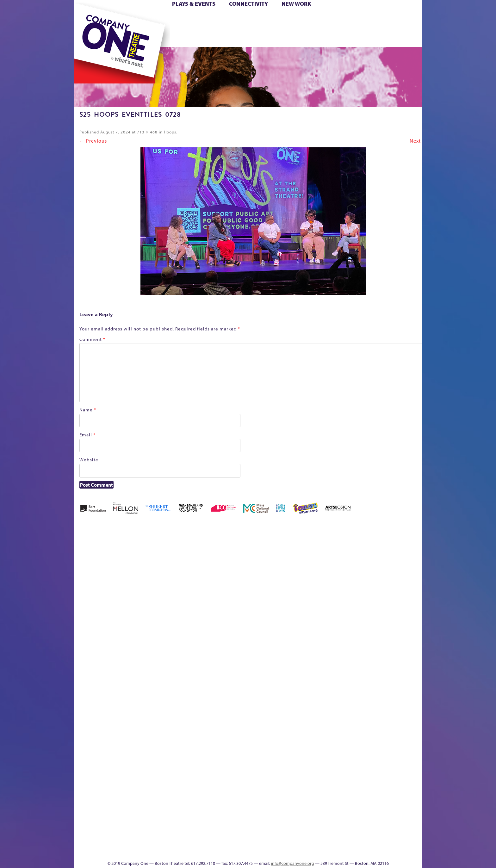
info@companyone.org (293, 863)
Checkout (322, 576)
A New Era (120, 566)
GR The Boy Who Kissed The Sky (386, 547)
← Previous (93, 141)
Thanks (339, 37)
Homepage (85, 680)
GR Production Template (377, 566)
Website (89, 460)
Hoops (99, 28)
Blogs (307, 794)
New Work (296, 4)
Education (363, 576)
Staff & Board (374, 671)
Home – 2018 (412, 566)
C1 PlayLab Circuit (309, 708)
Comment (92, 339)
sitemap (220, 37)
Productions (272, 851)
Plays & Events (194, 4)
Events (308, 851)
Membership (166, 680)
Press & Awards (404, 37)
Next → (418, 141)
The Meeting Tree (163, 841)
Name (88, 410)
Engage (313, 37)
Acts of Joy (147, 566)
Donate (352, 18)
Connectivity (248, 4)
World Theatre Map (309, 775)
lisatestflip (152, 680)
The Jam (154, 37)
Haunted (402, 576)
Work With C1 (187, 841)
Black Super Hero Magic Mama (240, 557)
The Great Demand (110, 841)
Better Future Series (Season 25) (202, 557)
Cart (308, 18)
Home (84, 18)
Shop (362, 28)
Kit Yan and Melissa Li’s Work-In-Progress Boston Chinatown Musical (125, 633)
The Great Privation (124, 841)
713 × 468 (147, 132)
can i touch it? (293, 566)
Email (87, 435)
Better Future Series (174, 566)
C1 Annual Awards (375, 841)
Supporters (365, 851)
